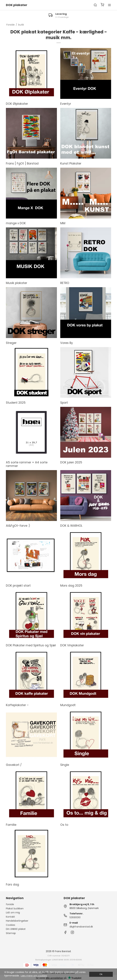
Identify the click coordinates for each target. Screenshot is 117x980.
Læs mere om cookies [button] (34, 976)
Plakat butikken (15, 909)
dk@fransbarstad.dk (81, 927)
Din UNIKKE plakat (16, 929)
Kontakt (10, 917)
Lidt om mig (13, 913)
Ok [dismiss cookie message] (101, 974)
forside (10, 904)
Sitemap (11, 933)
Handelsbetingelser (17, 921)
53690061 (75, 917)
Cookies (11, 925)
